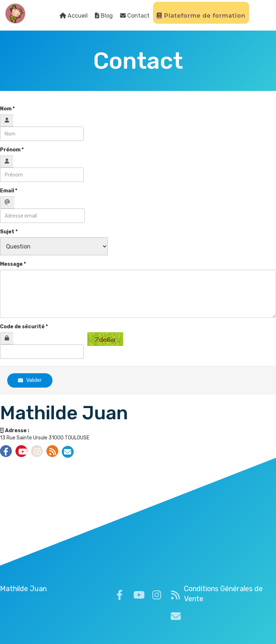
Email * (9, 191)
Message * (13, 264)
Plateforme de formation (201, 16)
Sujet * (9, 232)
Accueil (74, 16)
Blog (104, 16)
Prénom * (12, 150)
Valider (30, 380)
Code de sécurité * (24, 327)
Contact (135, 16)
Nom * (7, 109)
